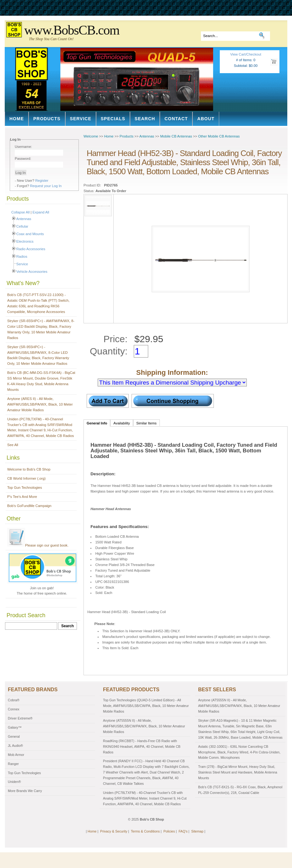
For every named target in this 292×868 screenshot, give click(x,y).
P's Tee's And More (22, 497)
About (206, 119)
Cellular (22, 226)
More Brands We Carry (25, 791)
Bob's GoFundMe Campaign (29, 506)
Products (47, 119)
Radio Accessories (31, 249)
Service (81, 119)
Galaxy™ (15, 727)
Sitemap (197, 831)
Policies (169, 831)
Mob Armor (16, 755)
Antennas (24, 219)
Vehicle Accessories (32, 272)
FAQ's (183, 831)
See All (13, 445)
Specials (113, 119)
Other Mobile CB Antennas (219, 136)
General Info (97, 423)
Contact (176, 119)
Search (145, 119)
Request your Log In (46, 186)
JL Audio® (15, 746)
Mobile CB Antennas (176, 136)
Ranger (13, 764)
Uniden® (14, 782)
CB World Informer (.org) (26, 478)
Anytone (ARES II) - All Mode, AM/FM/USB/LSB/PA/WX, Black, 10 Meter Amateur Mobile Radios (40, 404)
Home (17, 119)
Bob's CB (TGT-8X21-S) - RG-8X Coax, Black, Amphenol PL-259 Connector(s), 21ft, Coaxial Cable (240, 790)
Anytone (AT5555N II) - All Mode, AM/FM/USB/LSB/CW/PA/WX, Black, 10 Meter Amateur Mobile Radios (144, 726)
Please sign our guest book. (38, 545)
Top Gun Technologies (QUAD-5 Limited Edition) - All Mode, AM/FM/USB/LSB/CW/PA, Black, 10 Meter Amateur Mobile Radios (146, 706)
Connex (14, 709)
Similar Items (146, 423)
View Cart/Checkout (246, 54)
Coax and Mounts (30, 234)
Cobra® (14, 700)
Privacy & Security (114, 831)
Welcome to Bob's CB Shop (29, 469)
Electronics (25, 241)
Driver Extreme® (20, 718)
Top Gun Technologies (25, 488)
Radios (22, 256)
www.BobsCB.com (72, 30)
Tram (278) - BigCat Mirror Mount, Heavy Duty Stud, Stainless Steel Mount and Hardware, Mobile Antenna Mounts (238, 772)
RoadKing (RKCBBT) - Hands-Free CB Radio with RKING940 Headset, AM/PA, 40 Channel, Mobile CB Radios (142, 747)
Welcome (91, 136)
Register (42, 181)
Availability (122, 423)
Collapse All (20, 212)
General (14, 736)
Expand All (41, 212)
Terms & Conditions (145, 831)
